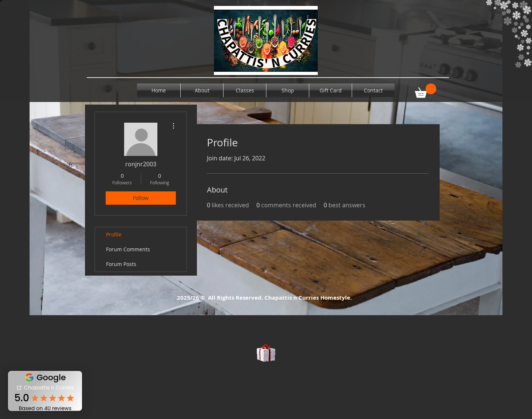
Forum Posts (121, 264)
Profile (114, 234)
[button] (426, 91)
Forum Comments (128, 249)
